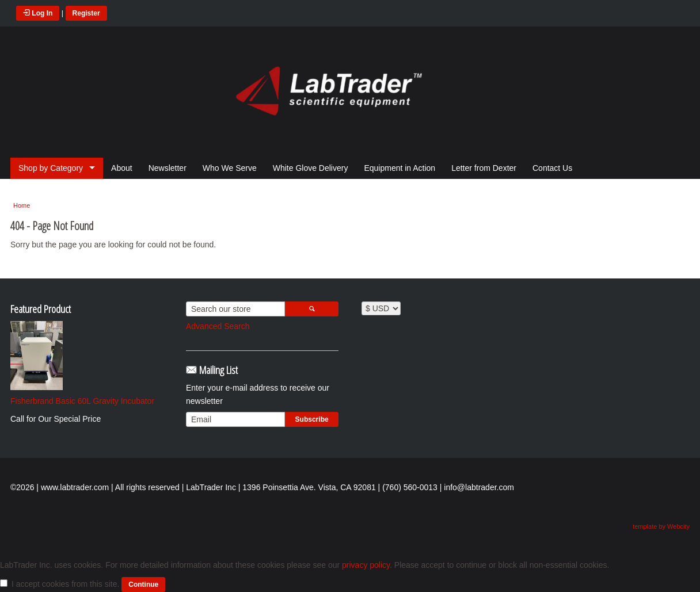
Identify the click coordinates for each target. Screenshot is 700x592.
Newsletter (168, 168)
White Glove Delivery (311, 168)
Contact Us (552, 168)
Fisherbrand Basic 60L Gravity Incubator (82, 401)
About (122, 168)
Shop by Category (51, 168)
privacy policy (366, 565)
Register (86, 13)
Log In (38, 13)
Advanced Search (218, 326)
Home (22, 205)
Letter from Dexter (484, 168)
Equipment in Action (400, 168)
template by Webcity (661, 526)
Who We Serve (230, 168)
